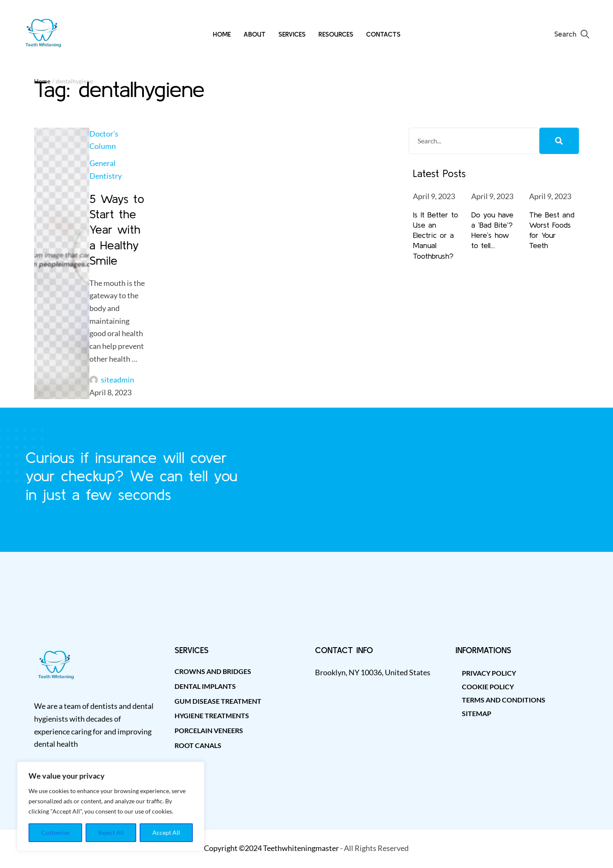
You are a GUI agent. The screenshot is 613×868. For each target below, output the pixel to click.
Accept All (166, 832)
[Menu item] (222, 34)
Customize (55, 832)
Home (42, 81)
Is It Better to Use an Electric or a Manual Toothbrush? (435, 235)
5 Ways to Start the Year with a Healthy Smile (117, 230)
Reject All (111, 832)
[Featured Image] (62, 263)
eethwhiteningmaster (303, 848)
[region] (111, 806)
